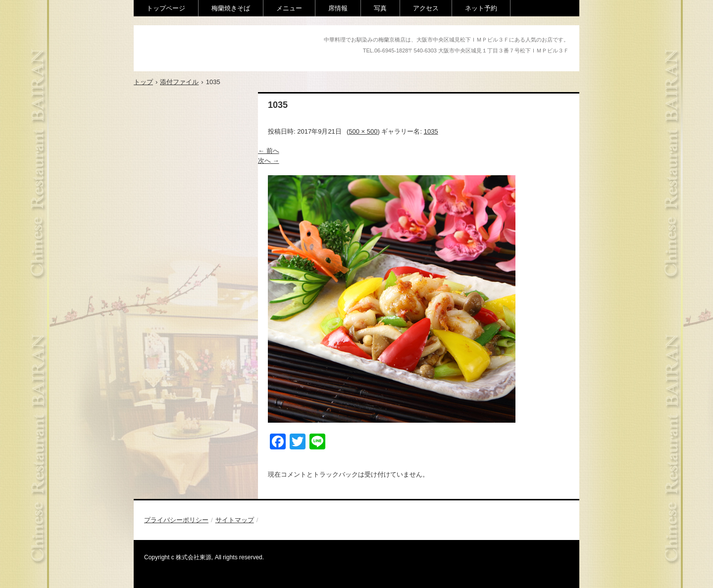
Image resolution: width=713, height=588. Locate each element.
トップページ (166, 8)
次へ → (269, 161)
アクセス (426, 8)
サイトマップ (235, 520)
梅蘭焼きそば (231, 8)
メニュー (289, 8)
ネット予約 (481, 8)
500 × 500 (363, 131)
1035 (431, 131)
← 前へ (269, 151)
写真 (380, 8)
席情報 (338, 8)
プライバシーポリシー (176, 520)
